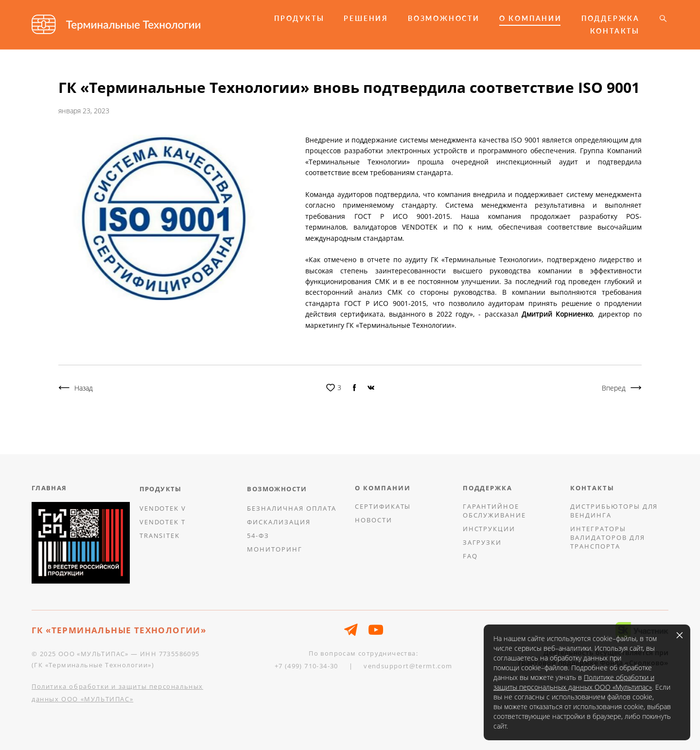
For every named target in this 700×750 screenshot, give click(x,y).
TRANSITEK (160, 536)
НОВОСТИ (374, 520)
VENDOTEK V (163, 508)
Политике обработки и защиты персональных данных (574, 682)
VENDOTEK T (163, 522)
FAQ (470, 556)
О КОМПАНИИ (531, 18)
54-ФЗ (258, 536)
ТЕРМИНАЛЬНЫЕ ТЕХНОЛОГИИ (126, 630)
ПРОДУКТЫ (299, 18)
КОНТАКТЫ (615, 31)
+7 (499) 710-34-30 (306, 666)
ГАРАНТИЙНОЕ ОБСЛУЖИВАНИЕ (494, 511)
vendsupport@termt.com (408, 666)
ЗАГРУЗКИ (482, 542)
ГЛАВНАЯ (49, 488)
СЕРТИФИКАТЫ (383, 506)
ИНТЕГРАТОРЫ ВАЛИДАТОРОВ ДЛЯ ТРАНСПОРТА (607, 537)
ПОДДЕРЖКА (611, 18)
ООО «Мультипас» (622, 687)
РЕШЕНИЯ (366, 18)
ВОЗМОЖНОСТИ (444, 18)
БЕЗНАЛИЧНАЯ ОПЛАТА (292, 508)
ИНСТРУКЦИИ (489, 529)
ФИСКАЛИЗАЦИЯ (279, 522)
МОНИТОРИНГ (275, 549)
